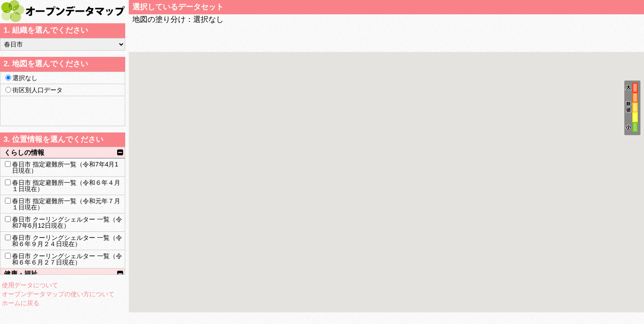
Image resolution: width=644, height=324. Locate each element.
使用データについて (30, 285)
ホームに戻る (21, 303)
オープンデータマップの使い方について (58, 294)
